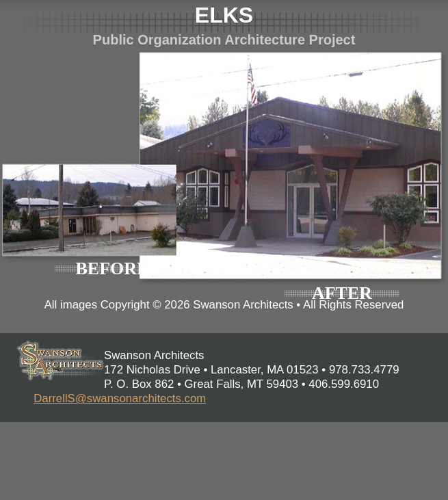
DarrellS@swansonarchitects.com (120, 398)
